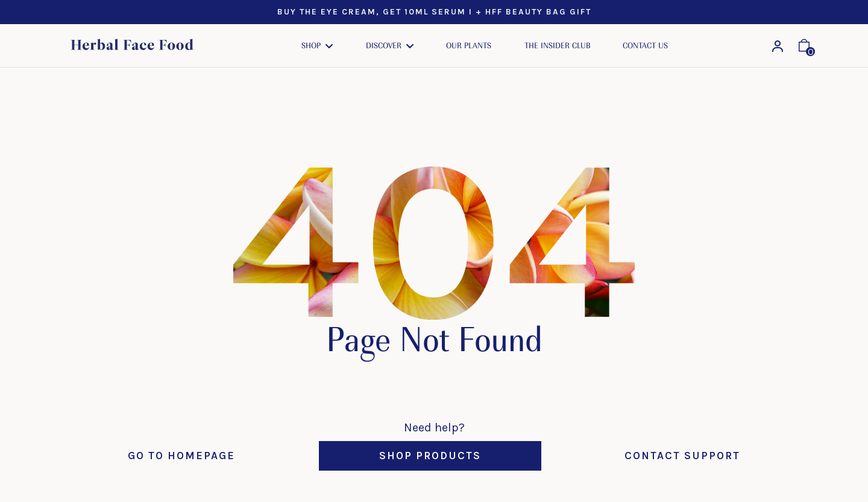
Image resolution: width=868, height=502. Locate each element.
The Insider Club (557, 46)
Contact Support (682, 456)
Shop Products (430, 456)
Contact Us (645, 46)
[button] (317, 46)
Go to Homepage (181, 456)
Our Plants (469, 46)
